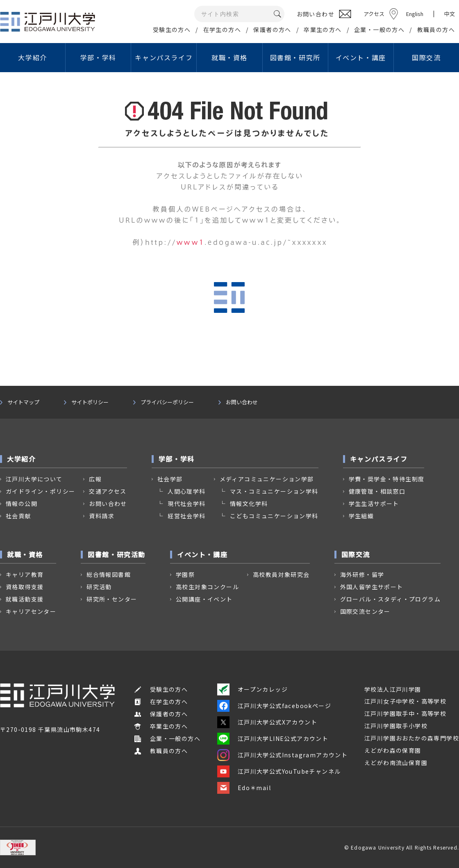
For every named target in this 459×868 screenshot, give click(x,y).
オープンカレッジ (252, 689)
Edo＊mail (244, 788)
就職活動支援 (25, 599)
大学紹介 (32, 57)
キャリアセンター (31, 611)
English (415, 14)
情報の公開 (22, 503)
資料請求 (102, 516)
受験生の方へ (172, 30)
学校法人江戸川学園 (393, 689)
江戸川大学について (34, 479)
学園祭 (185, 574)
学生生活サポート (374, 503)
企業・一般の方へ (379, 30)
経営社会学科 (186, 516)
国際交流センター (365, 611)
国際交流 (426, 57)
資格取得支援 (25, 587)
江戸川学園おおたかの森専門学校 (412, 738)
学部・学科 (98, 57)
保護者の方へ (272, 30)
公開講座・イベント (204, 599)
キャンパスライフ (164, 57)
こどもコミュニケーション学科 (274, 516)
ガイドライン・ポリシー (40, 491)
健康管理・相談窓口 (377, 491)
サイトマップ (23, 402)
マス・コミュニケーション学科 (274, 491)
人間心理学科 (186, 491)
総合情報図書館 (109, 574)
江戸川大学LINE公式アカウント (273, 738)
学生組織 (361, 516)
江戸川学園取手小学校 (396, 726)
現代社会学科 (186, 503)
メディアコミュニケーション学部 (267, 479)
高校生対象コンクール (207, 587)
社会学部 (170, 479)
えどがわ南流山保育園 (396, 763)
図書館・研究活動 (117, 554)
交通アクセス (108, 491)
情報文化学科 (249, 503)
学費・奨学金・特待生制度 (387, 479)
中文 (450, 14)
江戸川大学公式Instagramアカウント (282, 755)
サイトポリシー (90, 402)
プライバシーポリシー (167, 402)
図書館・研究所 (295, 57)
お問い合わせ (242, 402)
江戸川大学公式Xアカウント (267, 722)
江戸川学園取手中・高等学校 (405, 713)
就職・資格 (229, 57)
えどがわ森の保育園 (393, 750)
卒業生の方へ (323, 30)
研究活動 (99, 587)
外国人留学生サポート (372, 587)
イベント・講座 (361, 57)
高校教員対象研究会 (281, 574)
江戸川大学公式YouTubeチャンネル (279, 771)
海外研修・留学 (362, 574)
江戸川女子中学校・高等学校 (405, 701)
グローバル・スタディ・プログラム (390, 599)
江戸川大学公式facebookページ (274, 706)
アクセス (374, 14)
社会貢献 (18, 516)
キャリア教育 (25, 574)
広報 (95, 479)
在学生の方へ (222, 30)
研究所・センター (112, 599)
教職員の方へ (436, 30)
